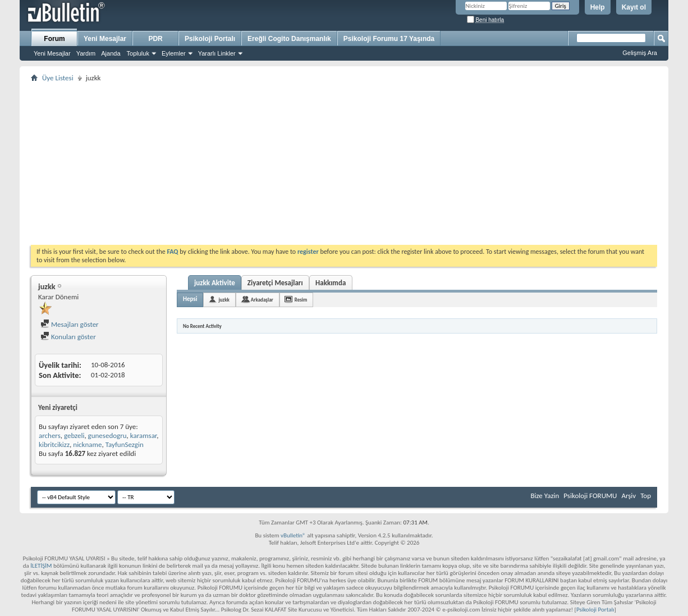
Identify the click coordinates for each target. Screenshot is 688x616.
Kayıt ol (634, 7)
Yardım (86, 53)
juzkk (224, 300)
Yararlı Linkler (217, 53)
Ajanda (111, 53)
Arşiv (629, 496)
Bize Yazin (545, 496)
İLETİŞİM (41, 566)
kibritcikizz (54, 444)
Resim (301, 300)
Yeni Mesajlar (52, 53)
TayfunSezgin (125, 444)
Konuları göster (68, 337)
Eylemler (174, 53)
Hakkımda (331, 283)
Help (598, 7)
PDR (155, 39)
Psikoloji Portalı (210, 39)
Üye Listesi (58, 78)
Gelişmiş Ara (640, 53)
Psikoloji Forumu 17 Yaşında (389, 39)
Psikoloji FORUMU (590, 496)
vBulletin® (293, 535)
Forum (54, 39)
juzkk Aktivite (215, 283)
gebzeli (74, 435)
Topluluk (138, 53)
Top (646, 496)
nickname (87, 444)
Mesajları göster (70, 324)
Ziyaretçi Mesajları (275, 283)
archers (50, 435)
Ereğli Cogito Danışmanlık (289, 39)
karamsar (144, 435)
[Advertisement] (344, 163)
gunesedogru (107, 435)
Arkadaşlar (262, 300)
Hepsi (190, 299)
